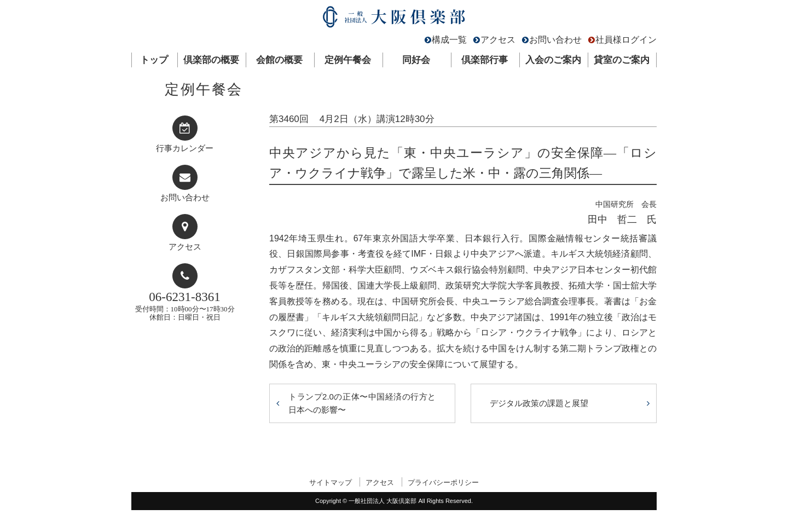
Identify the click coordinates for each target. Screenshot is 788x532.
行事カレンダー (185, 148)
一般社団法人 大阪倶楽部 (394, 19)
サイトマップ (331, 482)
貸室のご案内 (622, 60)
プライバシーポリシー (443, 482)
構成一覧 (449, 40)
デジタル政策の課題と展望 (539, 403)
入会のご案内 (553, 60)
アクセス (498, 40)
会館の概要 (279, 60)
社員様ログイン (626, 40)
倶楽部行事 (485, 60)
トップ (154, 60)
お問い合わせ (555, 40)
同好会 (416, 60)
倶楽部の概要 (211, 60)
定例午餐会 (348, 60)
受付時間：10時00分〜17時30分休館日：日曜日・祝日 (185, 306)
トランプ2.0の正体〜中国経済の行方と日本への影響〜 (362, 403)
